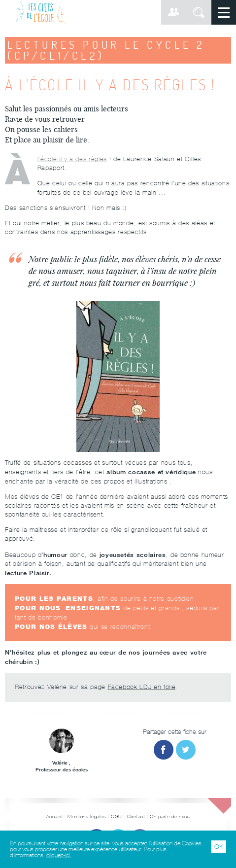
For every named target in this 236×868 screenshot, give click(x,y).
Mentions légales (87, 816)
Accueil (55, 816)
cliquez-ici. (59, 855)
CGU (117, 816)
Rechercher (199, 12)
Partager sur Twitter (186, 750)
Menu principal (224, 12)
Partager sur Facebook (164, 750)
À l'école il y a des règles (72, 159)
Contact (136, 816)
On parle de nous (170, 816)
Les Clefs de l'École (41, 12)
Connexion (173, 12)
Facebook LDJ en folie (142, 687)
